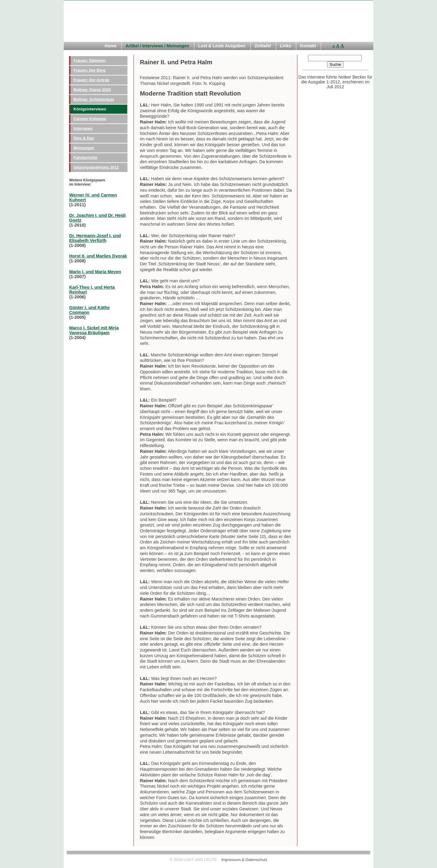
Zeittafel (263, 46)
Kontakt (308, 46)
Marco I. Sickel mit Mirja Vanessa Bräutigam (94, 330)
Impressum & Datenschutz (244, 860)
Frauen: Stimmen (90, 61)
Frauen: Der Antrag (91, 80)
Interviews (83, 128)
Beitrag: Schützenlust (94, 99)
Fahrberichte (85, 158)
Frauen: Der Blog (89, 70)
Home (111, 46)
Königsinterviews (90, 109)
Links (286, 46)
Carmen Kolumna (90, 119)
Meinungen (84, 148)
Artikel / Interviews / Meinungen (157, 46)
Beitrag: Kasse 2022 (92, 90)
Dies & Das (84, 138)
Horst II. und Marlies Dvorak (98, 256)
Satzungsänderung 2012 (96, 167)
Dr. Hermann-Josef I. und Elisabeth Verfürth (95, 238)
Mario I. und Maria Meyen (95, 272)
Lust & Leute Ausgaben (222, 46)
